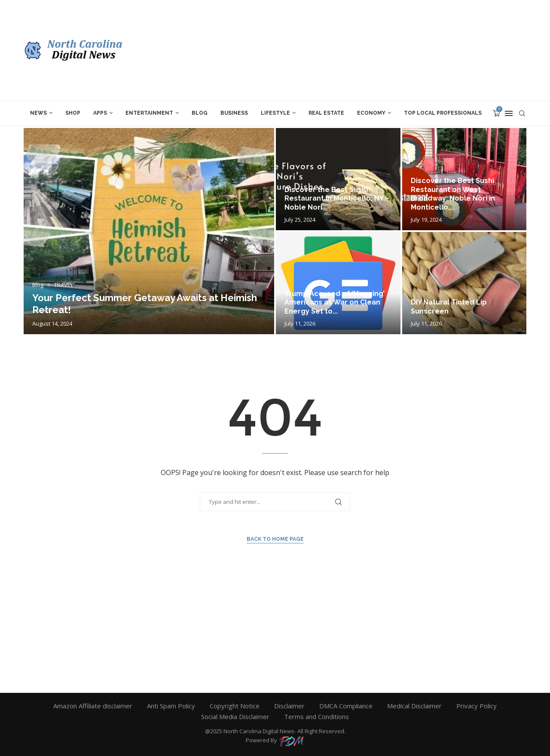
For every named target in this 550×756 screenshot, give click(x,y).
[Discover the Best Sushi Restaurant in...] (338, 179)
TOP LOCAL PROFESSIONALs (443, 113)
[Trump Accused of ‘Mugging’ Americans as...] (338, 283)
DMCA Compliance (346, 706)
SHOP (73, 113)
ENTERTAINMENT (149, 113)
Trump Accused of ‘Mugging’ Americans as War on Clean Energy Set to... (335, 303)
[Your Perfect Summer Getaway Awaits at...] (149, 231)
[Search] (522, 113)
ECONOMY (371, 113)
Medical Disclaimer (414, 706)
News (38, 113)
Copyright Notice (235, 706)
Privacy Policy (477, 706)
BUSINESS (234, 113)
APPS (100, 113)
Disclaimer (289, 706)
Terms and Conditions (316, 716)
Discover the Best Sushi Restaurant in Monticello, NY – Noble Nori (337, 199)
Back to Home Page (275, 539)
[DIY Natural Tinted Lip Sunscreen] (464, 283)
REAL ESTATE (326, 113)
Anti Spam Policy (171, 706)
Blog (200, 113)
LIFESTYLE (275, 113)
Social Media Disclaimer (235, 716)
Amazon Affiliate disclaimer (93, 706)
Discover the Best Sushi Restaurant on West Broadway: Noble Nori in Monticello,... (453, 194)
